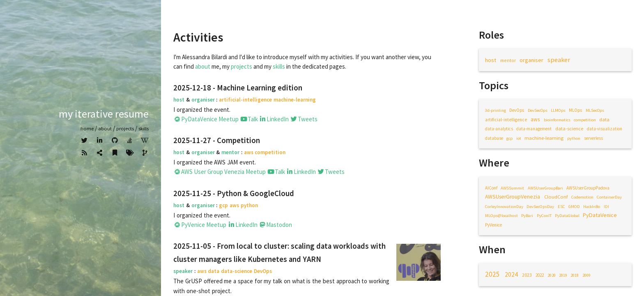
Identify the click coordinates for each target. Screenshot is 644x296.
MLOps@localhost (501, 216)
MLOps (575, 110)
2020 (552, 275)
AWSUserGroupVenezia (513, 197)
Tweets (304, 119)
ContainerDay (609, 197)
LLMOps (558, 110)
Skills (144, 128)
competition (585, 120)
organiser (531, 60)
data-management (534, 129)
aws (535, 119)
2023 (527, 275)
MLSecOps (595, 110)
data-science (569, 128)
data (604, 119)
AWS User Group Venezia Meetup (220, 172)
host (491, 60)
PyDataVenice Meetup (206, 119)
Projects (125, 128)
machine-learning (544, 138)
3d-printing (496, 110)
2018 (575, 275)
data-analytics (499, 129)
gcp (509, 138)
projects (241, 66)
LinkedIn (274, 119)
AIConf (491, 188)
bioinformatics (557, 120)
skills (279, 66)
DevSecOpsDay (540, 207)
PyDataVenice (600, 215)
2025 (492, 274)
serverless (593, 138)
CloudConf (556, 197)
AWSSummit (512, 188)
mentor (508, 60)
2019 (563, 275)
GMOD (574, 207)
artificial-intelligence (506, 120)
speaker (559, 60)
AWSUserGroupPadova (588, 188)
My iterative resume (104, 114)
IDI (606, 207)
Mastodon (276, 225)
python (574, 138)
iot (519, 138)
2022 (540, 275)
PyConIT (544, 216)
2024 (511, 274)
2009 (586, 275)
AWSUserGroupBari (545, 188)
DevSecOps (538, 110)
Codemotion (582, 197)
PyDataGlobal (567, 216)
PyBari (527, 216)
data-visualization (605, 129)
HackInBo (592, 207)
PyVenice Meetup (200, 225)
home (87, 128)
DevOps (517, 110)
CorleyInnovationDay (504, 207)
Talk (249, 119)
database (494, 138)
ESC (561, 207)
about (105, 128)
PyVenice (493, 225)
